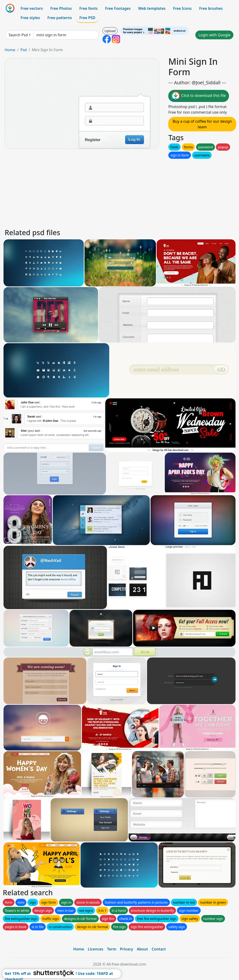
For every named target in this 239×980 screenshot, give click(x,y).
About (142, 949)
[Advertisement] (119, 192)
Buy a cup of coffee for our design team (202, 124)
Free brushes (211, 8)
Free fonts (89, 8)
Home (10, 50)
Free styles (30, 18)
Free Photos (61, 8)
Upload (110, 31)
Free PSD (87, 18)
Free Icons (182, 8)
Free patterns (60, 18)
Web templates (152, 8)
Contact (159, 949)
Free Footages (118, 8)
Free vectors (32, 8)
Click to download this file (199, 96)
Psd (23, 50)
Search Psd (18, 35)
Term (112, 949)
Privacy (127, 949)
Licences (95, 949)
